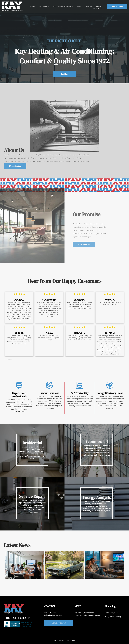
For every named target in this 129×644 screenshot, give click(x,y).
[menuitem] (33, 6)
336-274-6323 (50, 613)
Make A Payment (112, 613)
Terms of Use (70, 640)
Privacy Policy (59, 640)
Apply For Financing (113, 616)
